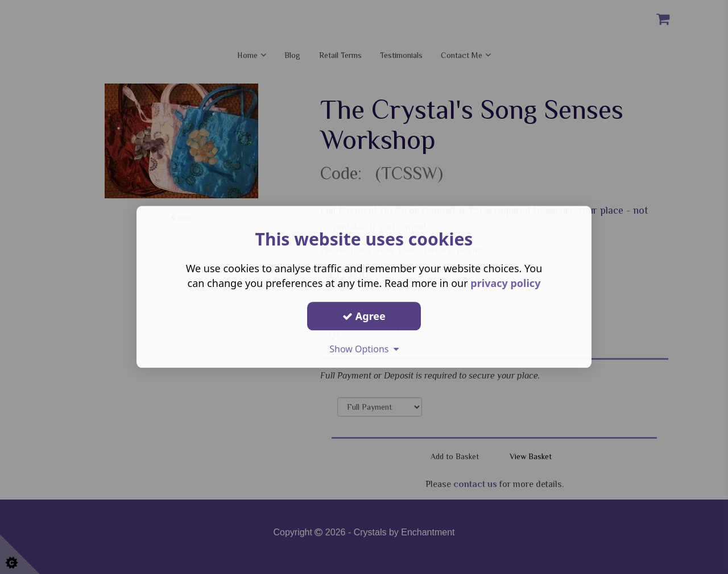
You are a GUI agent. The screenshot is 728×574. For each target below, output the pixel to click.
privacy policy (505, 283)
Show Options (364, 349)
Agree (364, 316)
